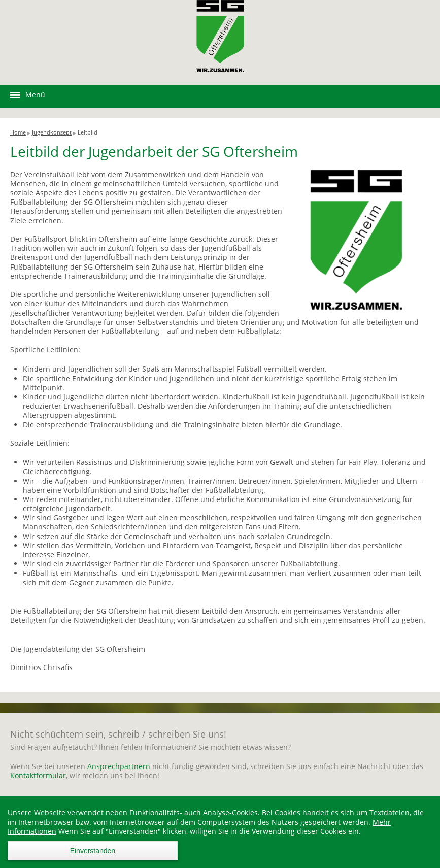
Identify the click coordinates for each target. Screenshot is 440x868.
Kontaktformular (38, 775)
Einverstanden (93, 851)
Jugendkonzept (52, 132)
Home (18, 132)
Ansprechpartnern (120, 766)
